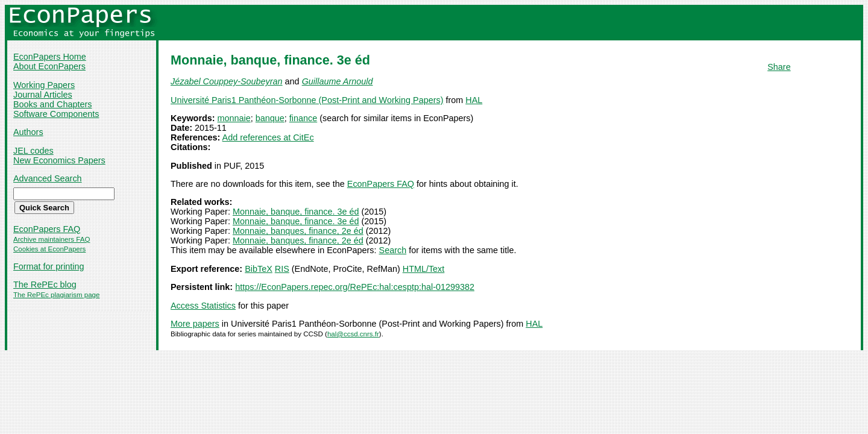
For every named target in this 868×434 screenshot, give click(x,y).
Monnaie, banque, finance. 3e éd (296, 212)
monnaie (234, 118)
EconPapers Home (50, 57)
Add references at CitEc (268, 137)
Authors (28, 132)
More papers (195, 324)
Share (779, 67)
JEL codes (33, 151)
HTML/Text (424, 269)
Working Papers (44, 85)
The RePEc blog (45, 285)
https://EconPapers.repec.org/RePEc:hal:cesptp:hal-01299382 (355, 287)
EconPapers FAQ (47, 229)
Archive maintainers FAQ (52, 239)
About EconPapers (49, 66)
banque (270, 118)
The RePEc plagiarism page (56, 295)
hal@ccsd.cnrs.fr (353, 334)
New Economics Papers (59, 160)
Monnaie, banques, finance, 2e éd (298, 231)
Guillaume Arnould (338, 81)
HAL (474, 100)
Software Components (56, 114)
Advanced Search (48, 178)
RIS (282, 269)
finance (303, 118)
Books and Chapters (52, 104)
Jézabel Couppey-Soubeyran (227, 81)
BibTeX (259, 269)
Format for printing (49, 266)
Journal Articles (43, 95)
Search (393, 250)
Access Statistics (203, 306)
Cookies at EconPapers (49, 249)
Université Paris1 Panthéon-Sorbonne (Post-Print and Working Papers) (307, 100)
